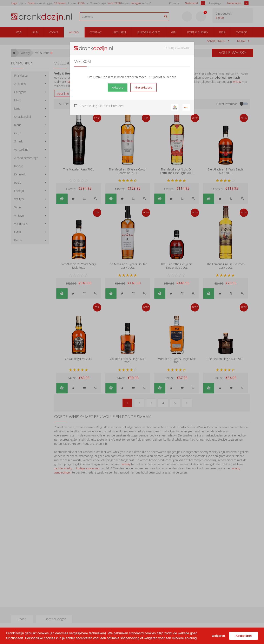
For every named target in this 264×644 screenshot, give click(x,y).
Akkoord (118, 87)
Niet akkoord (143, 87)
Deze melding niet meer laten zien (101, 106)
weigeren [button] (218, 636)
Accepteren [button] (244, 636)
